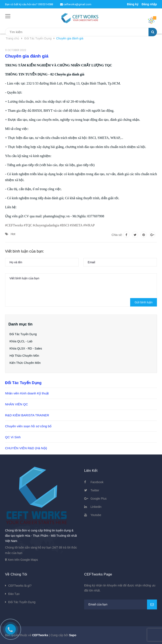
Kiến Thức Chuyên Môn (25, 363)
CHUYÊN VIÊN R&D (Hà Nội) (26, 448)
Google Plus (99, 499)
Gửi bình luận (144, 302)
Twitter (95, 490)
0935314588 (46, 4)
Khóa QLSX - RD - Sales (26, 348)
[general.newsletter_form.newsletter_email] (121, 604)
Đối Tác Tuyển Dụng (23, 334)
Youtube (96, 515)
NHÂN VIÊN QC (16, 404)
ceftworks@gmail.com (76, 4)
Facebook (97, 482)
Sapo (73, 635)
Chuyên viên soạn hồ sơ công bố (28, 426)
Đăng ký (133, 4)
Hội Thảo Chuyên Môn (24, 356)
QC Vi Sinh (13, 437)
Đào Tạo (14, 594)
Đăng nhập (149, 4)
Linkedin (96, 507)
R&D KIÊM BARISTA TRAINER (27, 415)
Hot (13, 234)
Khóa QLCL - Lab (21, 341)
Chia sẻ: (117, 235)
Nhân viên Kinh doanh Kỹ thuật (27, 393)
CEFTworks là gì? (20, 586)
